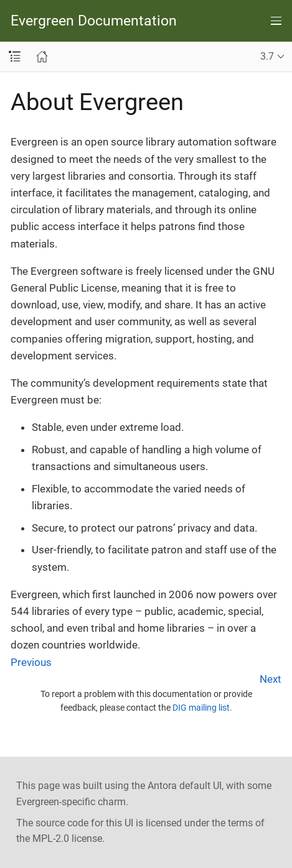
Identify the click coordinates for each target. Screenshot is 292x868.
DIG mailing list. (202, 708)
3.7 (267, 56)
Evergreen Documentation (94, 21)
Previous (31, 662)
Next (271, 679)
